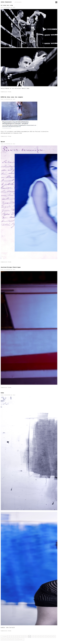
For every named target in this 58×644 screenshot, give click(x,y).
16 (42, 636)
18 (47, 636)
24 (7, 639)
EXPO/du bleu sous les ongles (12, 97)
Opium (3, 142)
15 (40, 636)
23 (4, 639)
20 (52, 636)
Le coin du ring (7, 5)
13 (35, 636)
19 (50, 636)
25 (9, 639)
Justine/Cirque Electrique (11, 267)
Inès (2, 393)
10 (27, 636)
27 (14, 639)
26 (12, 639)
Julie (14, 7)
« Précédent (4, 636)
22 (2, 639)
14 (37, 636)
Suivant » (21, 639)
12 (32, 636)
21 (55, 636)
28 (17, 639)
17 (45, 636)
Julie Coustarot (11, 2)
